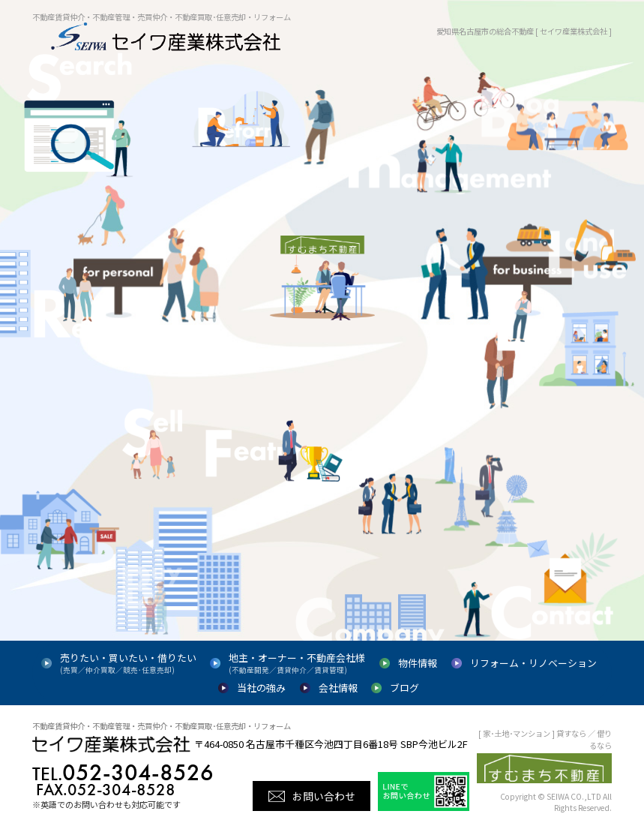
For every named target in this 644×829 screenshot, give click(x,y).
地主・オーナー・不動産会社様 (297, 663)
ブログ (404, 688)
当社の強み (261, 688)
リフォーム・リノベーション (533, 663)
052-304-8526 (123, 772)
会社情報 (338, 688)
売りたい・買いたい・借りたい (128, 663)
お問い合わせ (324, 796)
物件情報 (418, 663)
